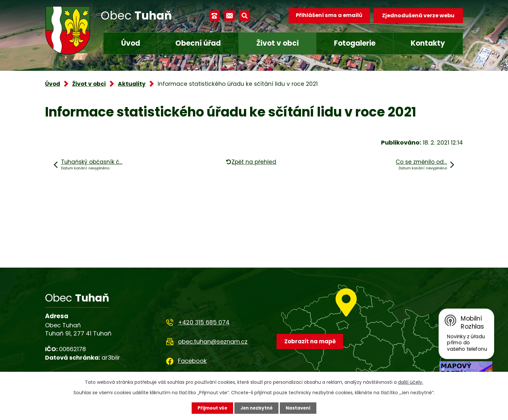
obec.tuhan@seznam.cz (213, 342)
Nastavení (300, 408)
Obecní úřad (198, 43)
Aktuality (132, 84)
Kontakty (428, 43)
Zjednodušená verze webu (418, 16)
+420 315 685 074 (204, 322)
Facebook (192, 361)
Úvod (131, 43)
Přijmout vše (211, 408)
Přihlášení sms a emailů (328, 16)
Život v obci (278, 43)
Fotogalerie (355, 43)
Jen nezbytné (256, 408)
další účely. (411, 382)
